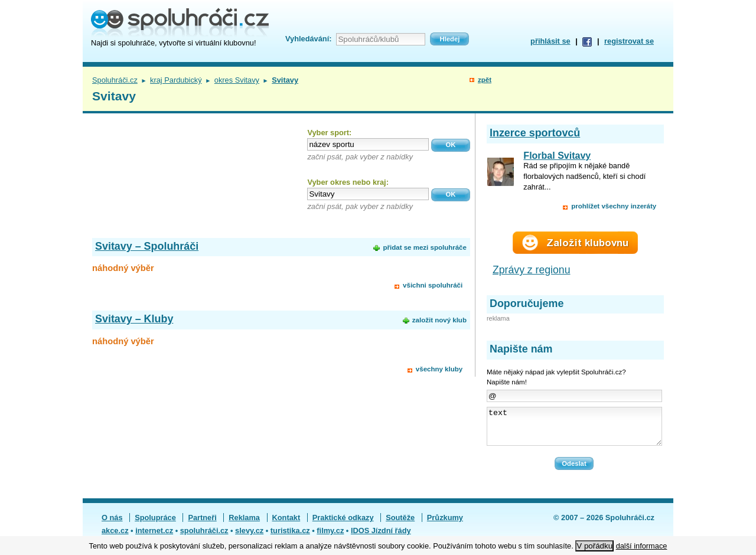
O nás (112, 525)
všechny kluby (439, 369)
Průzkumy (445, 525)
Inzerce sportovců (535, 133)
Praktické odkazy (343, 525)
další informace (642, 546)
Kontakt (286, 525)
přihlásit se (550, 41)
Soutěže (400, 525)
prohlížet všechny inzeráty (614, 206)
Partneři (202, 525)
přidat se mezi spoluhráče (424, 247)
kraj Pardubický (176, 80)
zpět (485, 80)
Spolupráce (155, 525)
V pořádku (594, 546)
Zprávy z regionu (532, 270)
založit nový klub (439, 320)
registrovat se (629, 41)
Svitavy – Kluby (134, 319)
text (574, 430)
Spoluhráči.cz (115, 80)
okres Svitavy (237, 80)
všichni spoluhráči (433, 285)
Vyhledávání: (308, 39)
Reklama (244, 525)
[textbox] (368, 144)
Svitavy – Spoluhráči (147, 246)
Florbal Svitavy (557, 156)
